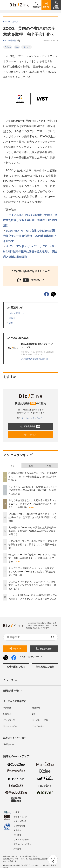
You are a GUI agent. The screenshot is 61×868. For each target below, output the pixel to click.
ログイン (30, 435)
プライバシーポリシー (23, 844)
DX (34, 714)
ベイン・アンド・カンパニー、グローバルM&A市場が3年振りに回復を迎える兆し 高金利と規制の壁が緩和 (30, 252)
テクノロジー (38, 726)
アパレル (8, 47)
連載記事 (9, 744)
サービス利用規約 (21, 840)
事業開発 (7, 708)
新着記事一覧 (13, 691)
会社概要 (17, 835)
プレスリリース (17, 313)
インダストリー (10, 720)
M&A (17, 47)
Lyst (11, 323)
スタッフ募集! (20, 821)
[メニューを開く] (5, 5)
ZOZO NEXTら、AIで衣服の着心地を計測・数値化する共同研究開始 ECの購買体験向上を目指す (30, 236)
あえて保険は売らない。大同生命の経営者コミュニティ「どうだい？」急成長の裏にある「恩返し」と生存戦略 (32, 504)
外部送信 (17, 849)
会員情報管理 (19, 826)
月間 (49, 466)
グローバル (27, 47)
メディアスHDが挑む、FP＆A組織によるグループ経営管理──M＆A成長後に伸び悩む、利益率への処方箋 (33, 490)
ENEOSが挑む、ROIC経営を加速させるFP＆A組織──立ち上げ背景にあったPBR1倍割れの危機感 (32, 517)
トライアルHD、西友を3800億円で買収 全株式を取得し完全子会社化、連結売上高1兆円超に (30, 220)
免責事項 (17, 830)
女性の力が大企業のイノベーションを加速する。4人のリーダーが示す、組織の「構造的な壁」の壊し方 (32, 572)
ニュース (10, 680)
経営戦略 (36, 708)
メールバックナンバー (31, 418)
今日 (13, 466)
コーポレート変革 (40, 720)
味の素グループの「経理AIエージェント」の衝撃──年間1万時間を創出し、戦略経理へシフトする (32, 558)
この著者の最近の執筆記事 (35, 359)
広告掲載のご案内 (16, 667)
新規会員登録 (30, 426)
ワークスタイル (10, 726)
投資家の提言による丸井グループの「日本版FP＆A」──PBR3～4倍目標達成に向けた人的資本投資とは (33, 477)
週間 (31, 466)
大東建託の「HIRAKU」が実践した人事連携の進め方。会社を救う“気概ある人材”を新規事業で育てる (32, 531)
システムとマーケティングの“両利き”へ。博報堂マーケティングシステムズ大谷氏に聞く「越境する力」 (32, 585)
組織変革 (7, 714)
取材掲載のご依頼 (45, 667)
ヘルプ (16, 812)
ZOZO (12, 318)
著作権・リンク (20, 817)
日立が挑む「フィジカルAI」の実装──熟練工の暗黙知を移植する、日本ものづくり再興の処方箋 (33, 544)
